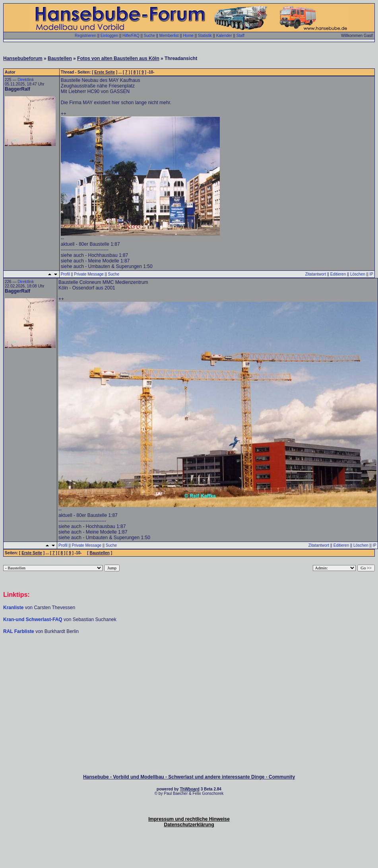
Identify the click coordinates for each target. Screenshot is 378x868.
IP (371, 274)
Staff (240, 36)
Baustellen (60, 58)
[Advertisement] (189, 658)
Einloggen (109, 36)
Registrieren (85, 36)
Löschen (358, 274)
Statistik (205, 36)
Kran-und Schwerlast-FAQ (33, 619)
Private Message (89, 274)
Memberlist (169, 36)
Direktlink (26, 80)
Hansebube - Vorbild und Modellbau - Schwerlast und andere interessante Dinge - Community (189, 777)
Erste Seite (105, 72)
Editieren (338, 274)
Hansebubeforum (23, 58)
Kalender (224, 36)
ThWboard (189, 789)
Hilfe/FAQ (131, 36)
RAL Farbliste (19, 631)
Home (188, 36)
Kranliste (13, 608)
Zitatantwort (316, 274)
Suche (149, 36)
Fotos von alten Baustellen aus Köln (118, 58)
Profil (65, 274)
